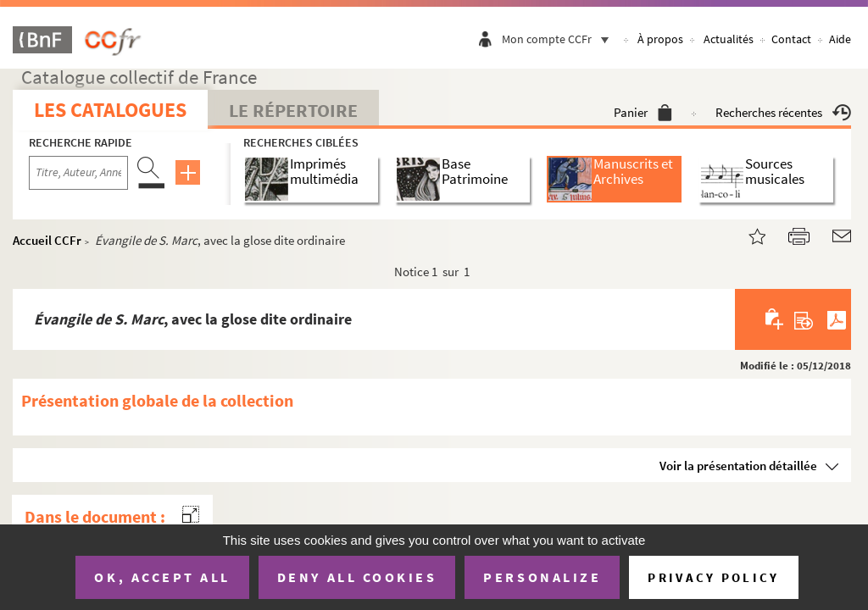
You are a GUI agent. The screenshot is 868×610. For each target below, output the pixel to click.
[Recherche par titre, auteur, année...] (78, 173)
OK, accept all (162, 577)
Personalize (542, 577)
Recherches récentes (783, 112)
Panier (643, 112)
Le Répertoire (293, 110)
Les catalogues (110, 110)
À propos (660, 39)
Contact (791, 39)
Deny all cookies (357, 577)
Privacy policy (713, 577)
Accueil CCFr (47, 240)
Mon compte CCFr (559, 39)
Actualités (729, 39)
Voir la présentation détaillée (738, 466)
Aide (840, 39)
